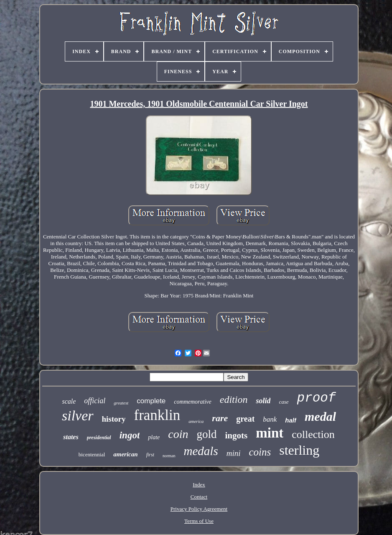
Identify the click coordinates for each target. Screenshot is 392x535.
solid (263, 401)
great (245, 419)
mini (234, 453)
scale (69, 401)
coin (178, 434)
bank (270, 419)
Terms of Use (199, 521)
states (71, 437)
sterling (299, 450)
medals (201, 451)
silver (78, 416)
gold (207, 434)
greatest (121, 403)
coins (260, 452)
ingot (130, 435)
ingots (237, 435)
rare (220, 418)
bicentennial (92, 454)
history (114, 419)
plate (154, 437)
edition (234, 399)
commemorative (192, 402)
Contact (199, 497)
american (125, 454)
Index (199, 485)
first (150, 455)
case (284, 402)
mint (270, 433)
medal (320, 416)
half (291, 420)
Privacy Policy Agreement (199, 509)
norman (169, 456)
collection (313, 434)
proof (317, 398)
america (196, 421)
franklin (157, 415)
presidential (99, 438)
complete (151, 401)
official (95, 401)
